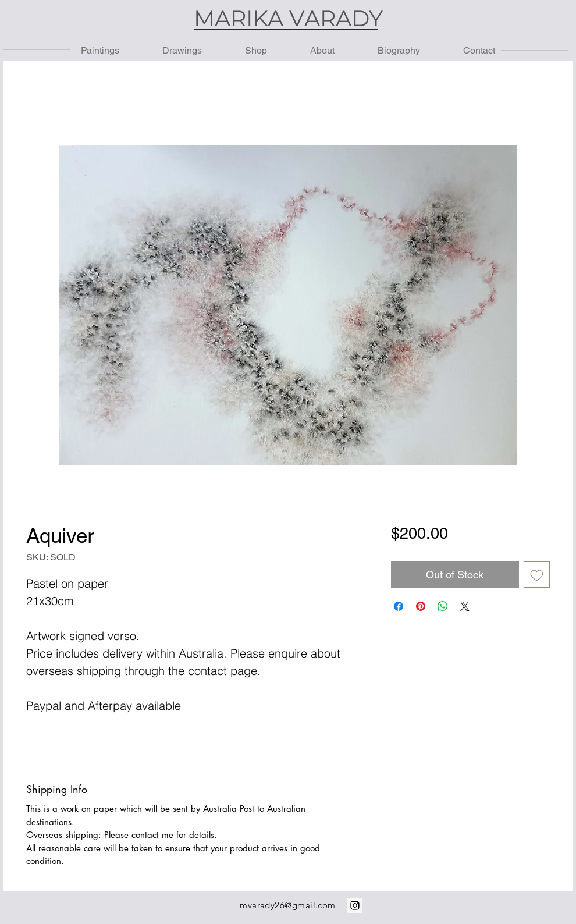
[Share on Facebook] (399, 606)
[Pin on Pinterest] (421, 606)
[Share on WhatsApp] (443, 606)
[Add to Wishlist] (537, 575)
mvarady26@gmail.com (288, 905)
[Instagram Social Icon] (355, 905)
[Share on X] (465, 606)
